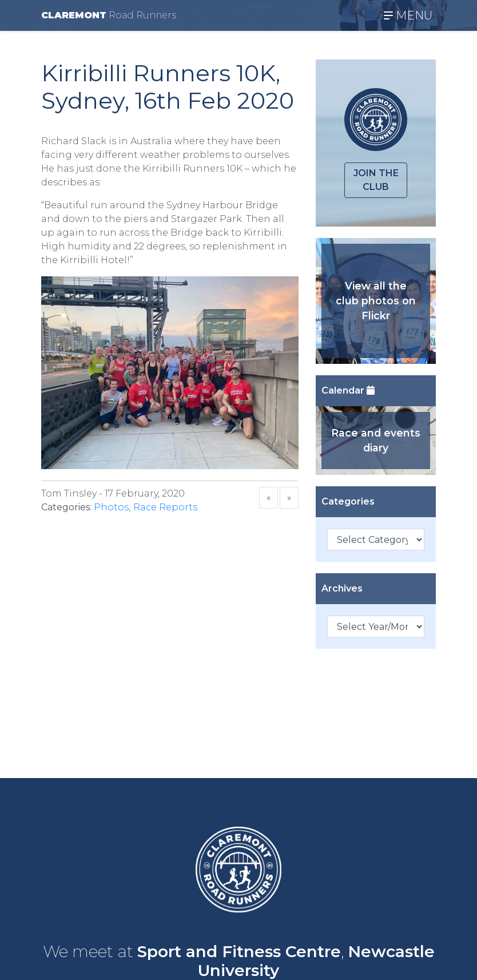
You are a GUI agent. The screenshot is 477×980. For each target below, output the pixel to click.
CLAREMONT (109, 15)
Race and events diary (376, 440)
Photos (111, 507)
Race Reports (165, 507)
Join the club (376, 180)
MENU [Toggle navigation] (408, 15)
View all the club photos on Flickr (376, 301)
